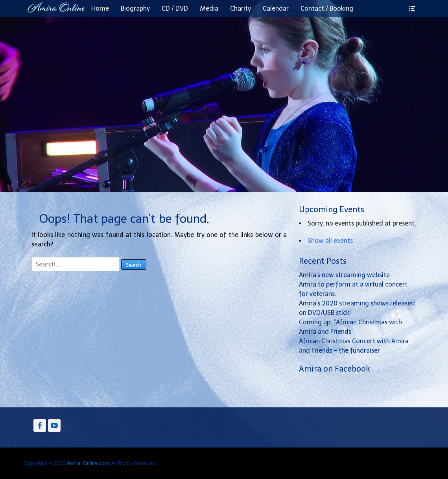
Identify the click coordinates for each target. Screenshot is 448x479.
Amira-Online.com (88, 463)
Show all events (330, 241)
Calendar (276, 8)
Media (209, 8)
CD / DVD (175, 8)
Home (100, 8)
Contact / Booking (327, 8)
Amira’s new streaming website (344, 275)
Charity (241, 8)
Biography (135, 8)
